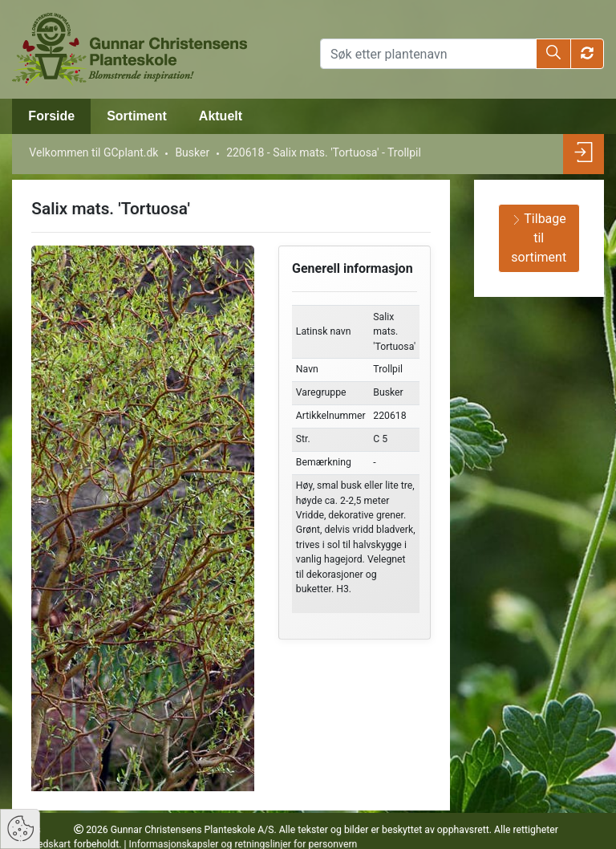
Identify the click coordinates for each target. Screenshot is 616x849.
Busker (192, 152)
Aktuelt (221, 116)
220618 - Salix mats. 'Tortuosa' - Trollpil (324, 152)
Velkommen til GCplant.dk (93, 152)
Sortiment (137, 116)
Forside (51, 116)
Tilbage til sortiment (539, 238)
